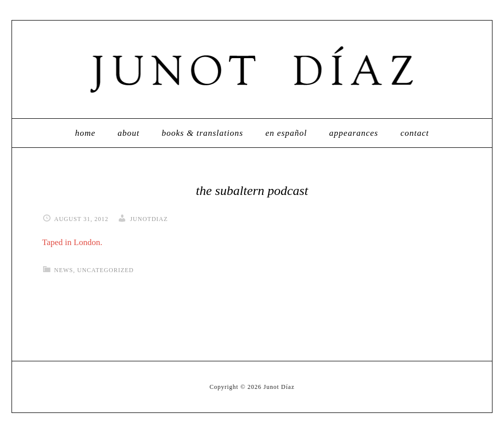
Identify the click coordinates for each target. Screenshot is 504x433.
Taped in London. (72, 242)
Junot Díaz (252, 69)
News (64, 270)
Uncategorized (105, 270)
